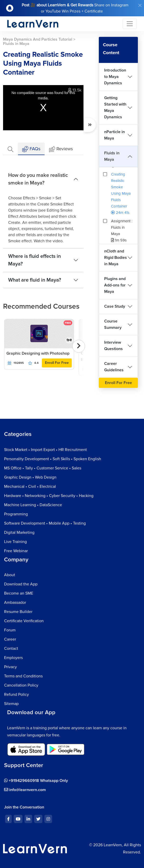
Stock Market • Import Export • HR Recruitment (45, 450)
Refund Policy (16, 695)
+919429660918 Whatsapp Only (36, 781)
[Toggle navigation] (130, 24)
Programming (16, 514)
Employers (13, 658)
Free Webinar (16, 551)
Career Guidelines (114, 367)
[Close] (140, 5)
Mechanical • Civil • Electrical (30, 487)
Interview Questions (113, 346)
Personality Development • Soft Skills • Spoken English (53, 459)
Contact (11, 649)
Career (10, 639)
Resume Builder (18, 612)
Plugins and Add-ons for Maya (115, 285)
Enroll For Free (57, 363)
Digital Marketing (19, 533)
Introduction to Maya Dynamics (115, 77)
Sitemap (11, 704)
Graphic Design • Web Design (30, 477)
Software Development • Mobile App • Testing (45, 523)
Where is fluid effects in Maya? (34, 260)
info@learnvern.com (25, 790)
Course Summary (113, 324)
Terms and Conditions (23, 676)
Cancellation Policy (21, 685)
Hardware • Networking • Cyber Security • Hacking (49, 496)
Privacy (10, 667)
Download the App (21, 584)
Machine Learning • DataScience (33, 505)
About (10, 575)
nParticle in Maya (115, 135)
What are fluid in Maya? (35, 280)
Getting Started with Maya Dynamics (115, 107)
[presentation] (79, 346)
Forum (10, 630)
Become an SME (19, 593)
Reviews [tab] (61, 149)
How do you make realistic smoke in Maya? (38, 179)
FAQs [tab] (31, 149)
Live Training (15, 542)
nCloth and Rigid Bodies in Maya (116, 258)
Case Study (115, 306)
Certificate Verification (24, 621)
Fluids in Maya (112, 156)
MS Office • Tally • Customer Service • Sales (43, 468)
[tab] (10, 149)
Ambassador (15, 603)
